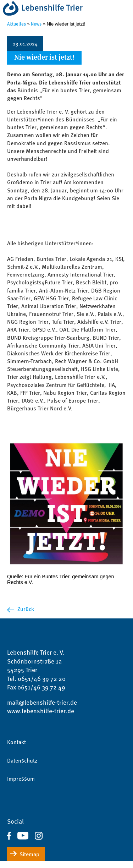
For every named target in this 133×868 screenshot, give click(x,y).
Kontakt (16, 742)
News (36, 24)
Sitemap (29, 854)
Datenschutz (22, 760)
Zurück (26, 609)
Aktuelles (16, 24)
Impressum (21, 779)
